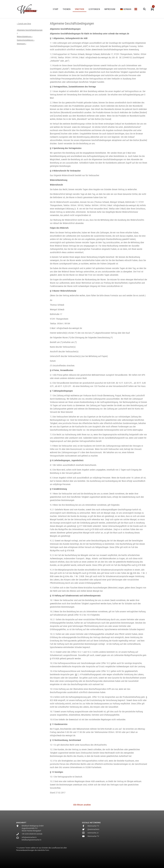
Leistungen (94, 9)
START (56, 9)
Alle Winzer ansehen (82, 805)
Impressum (110, 9)
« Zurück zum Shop (24, 24)
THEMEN (67, 9)
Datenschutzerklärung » (26, 40)
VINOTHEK (80, 9)
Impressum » (22, 44)
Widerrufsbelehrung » (25, 37)
